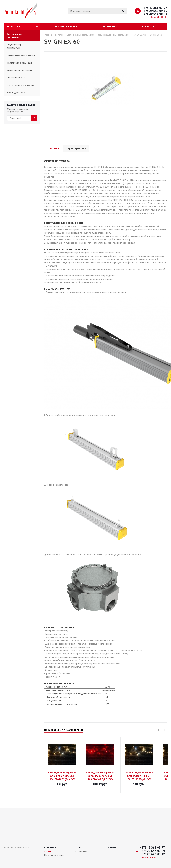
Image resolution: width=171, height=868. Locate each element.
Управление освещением (19, 70)
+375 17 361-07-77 (155, 8)
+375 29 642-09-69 (155, 11)
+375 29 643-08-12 (155, 14)
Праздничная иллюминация (21, 55)
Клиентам (50, 847)
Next (164, 730)
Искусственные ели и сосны (21, 85)
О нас (79, 847)
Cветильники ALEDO (17, 78)
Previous (159, 730)
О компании (109, 26)
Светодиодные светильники (15, 36)
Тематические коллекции (20, 63)
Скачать (112, 847)
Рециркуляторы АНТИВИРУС (15, 46)
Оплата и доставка (65, 26)
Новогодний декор (17, 92)
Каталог (16, 26)
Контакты (148, 26)
